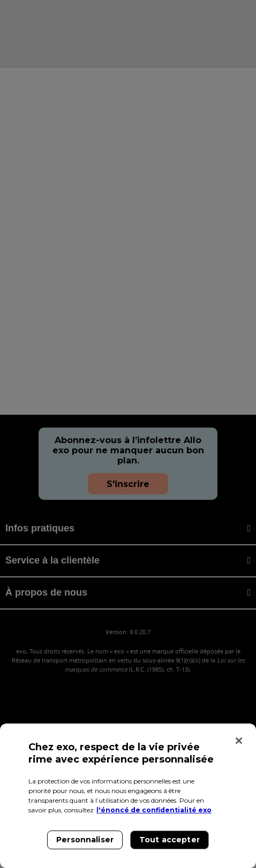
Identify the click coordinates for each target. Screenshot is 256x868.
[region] (128, 796)
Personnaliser (85, 840)
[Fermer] (239, 741)
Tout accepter (170, 840)
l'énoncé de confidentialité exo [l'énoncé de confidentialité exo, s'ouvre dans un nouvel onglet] (154, 810)
